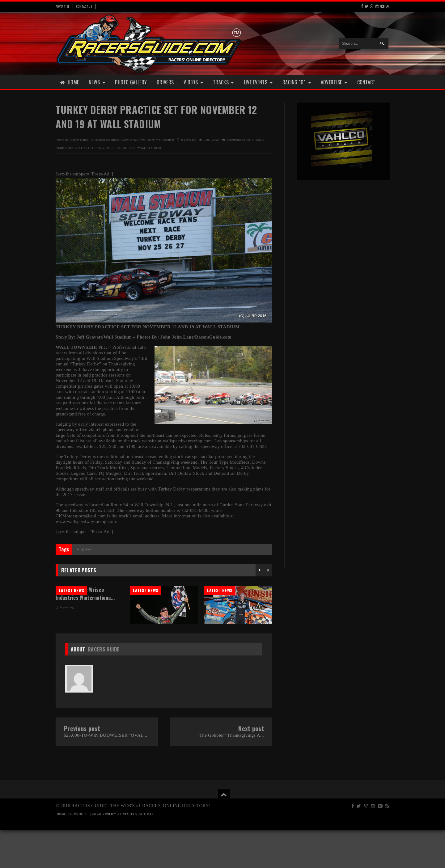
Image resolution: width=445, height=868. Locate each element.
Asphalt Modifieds (107, 140)
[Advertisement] (343, 280)
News (97, 82)
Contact (366, 82)
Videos (193, 82)
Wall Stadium (165, 140)
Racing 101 (297, 82)
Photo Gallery (131, 82)
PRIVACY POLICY (104, 852)
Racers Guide (104, 687)
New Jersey (147, 140)
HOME (61, 852)
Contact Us (84, 6)
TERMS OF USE (79, 852)
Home (70, 82)
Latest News (129, 140)
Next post (251, 766)
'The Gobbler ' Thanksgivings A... (231, 773)
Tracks (223, 82)
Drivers (165, 82)
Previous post (82, 766)
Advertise (63, 6)
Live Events (258, 82)
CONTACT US (128, 852)
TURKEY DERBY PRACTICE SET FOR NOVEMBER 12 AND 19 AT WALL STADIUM (156, 117)
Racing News (83, 549)
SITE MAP (146, 852)
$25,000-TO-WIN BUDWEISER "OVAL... (105, 773)
